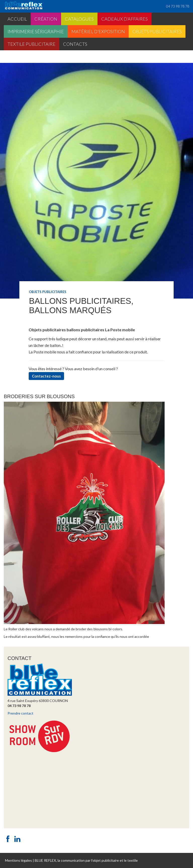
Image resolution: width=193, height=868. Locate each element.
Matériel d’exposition (98, 31)
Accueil (17, 19)
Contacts (75, 44)
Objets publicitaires (157, 31)
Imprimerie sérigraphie (36, 31)
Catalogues (79, 19)
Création (46, 19)
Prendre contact (20, 713)
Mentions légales (18, 860)
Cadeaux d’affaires (125, 19)
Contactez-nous (46, 376)
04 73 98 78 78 (178, 6)
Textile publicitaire (32, 44)
